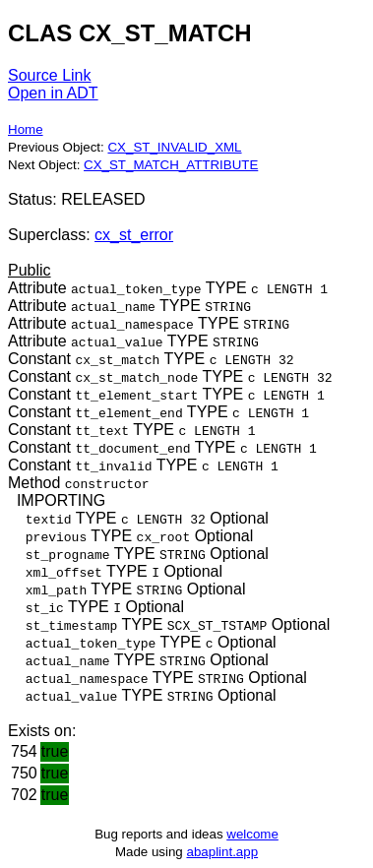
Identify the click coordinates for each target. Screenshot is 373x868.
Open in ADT (53, 93)
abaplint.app (222, 852)
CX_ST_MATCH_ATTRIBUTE (171, 165)
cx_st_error (134, 235)
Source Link (50, 75)
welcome (252, 834)
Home (26, 129)
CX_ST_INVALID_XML (174, 147)
